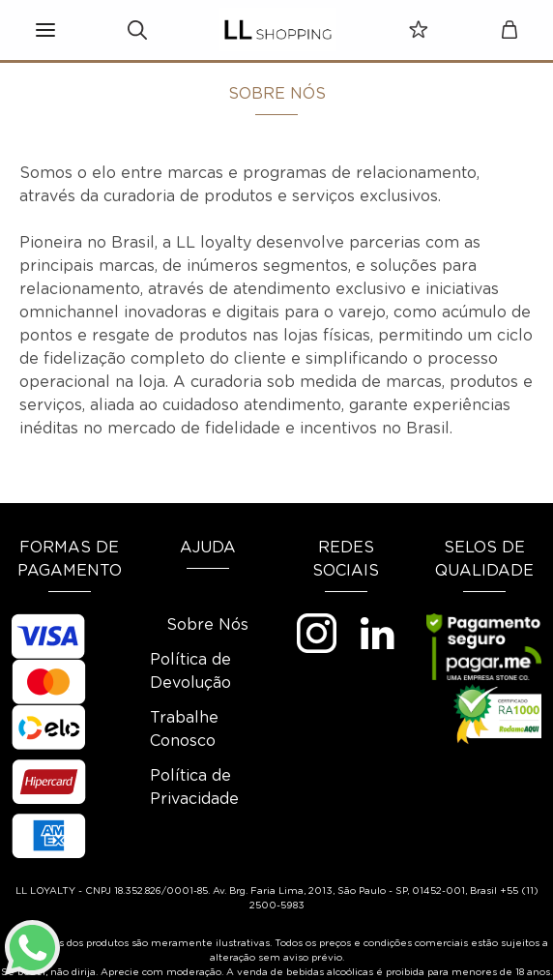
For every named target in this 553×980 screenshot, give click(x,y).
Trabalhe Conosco (184, 729)
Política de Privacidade (194, 787)
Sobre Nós (207, 625)
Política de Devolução (190, 671)
